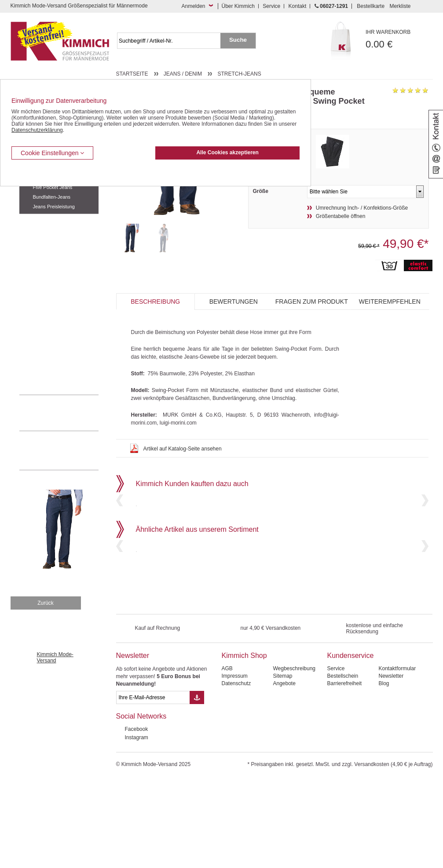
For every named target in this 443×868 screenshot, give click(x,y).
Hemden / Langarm (42, 274)
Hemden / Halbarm (42, 287)
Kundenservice (350, 745)
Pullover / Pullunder (42, 354)
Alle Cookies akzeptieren (227, 153)
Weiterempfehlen (390, 301)
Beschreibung (155, 301)
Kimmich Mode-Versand (55, 747)
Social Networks (141, 805)
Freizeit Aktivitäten (41, 314)
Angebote (284, 773)
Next (425, 530)
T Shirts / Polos (37, 301)
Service (271, 6)
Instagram (137, 827)
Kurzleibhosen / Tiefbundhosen (56, 247)
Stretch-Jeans (239, 74)
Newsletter (133, 745)
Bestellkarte (371, 6)
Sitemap (282, 765)
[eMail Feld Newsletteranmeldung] (153, 787)
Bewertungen (234, 301)
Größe (261, 191)
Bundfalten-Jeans (52, 197)
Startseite (132, 74)
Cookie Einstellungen (52, 153)
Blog (384, 773)
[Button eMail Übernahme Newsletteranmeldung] (197, 787)
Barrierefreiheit (344, 773)
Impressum (234, 765)
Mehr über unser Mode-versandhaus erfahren (68, 450)
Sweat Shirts (34, 341)
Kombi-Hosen (35, 261)
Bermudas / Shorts (41, 234)
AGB (227, 758)
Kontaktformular (397, 758)
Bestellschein (342, 765)
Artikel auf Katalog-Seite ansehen (183, 449)
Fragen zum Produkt (312, 301)
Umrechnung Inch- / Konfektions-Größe (362, 208)
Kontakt (298, 6)
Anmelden (193, 6)
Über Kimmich (238, 6)
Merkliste (400, 6)
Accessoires (34, 367)
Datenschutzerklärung (37, 130)
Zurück (46, 692)
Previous (120, 530)
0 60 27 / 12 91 (68, 413)
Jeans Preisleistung (54, 207)
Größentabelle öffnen (341, 216)
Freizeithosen (35, 221)
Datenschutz (236, 773)
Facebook (137, 818)
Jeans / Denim (183, 74)
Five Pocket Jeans (53, 187)
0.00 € (399, 39)
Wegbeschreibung (294, 758)
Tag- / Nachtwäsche (42, 327)
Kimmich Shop (244, 745)
